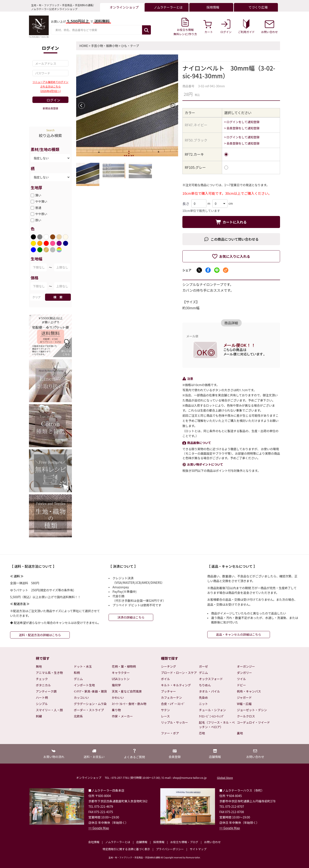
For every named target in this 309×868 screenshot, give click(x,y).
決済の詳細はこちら (131, 617)
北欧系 (78, 716)
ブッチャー (168, 691)
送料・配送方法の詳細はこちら (40, 635)
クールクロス (246, 716)
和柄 (77, 673)
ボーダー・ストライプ (89, 710)
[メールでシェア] (226, 270)
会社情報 (94, 842)
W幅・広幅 (244, 704)
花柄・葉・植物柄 (124, 666)
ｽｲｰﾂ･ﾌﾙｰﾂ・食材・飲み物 (129, 704)
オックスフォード (211, 679)
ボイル (165, 679)
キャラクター (121, 673)
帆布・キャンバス (249, 691)
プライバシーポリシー (170, 849)
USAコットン (121, 679)
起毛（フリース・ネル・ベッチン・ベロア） (217, 725)
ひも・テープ (130, 46)
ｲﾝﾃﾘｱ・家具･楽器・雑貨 (90, 691)
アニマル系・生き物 (49, 673)
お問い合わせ (212, 842)
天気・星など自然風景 (127, 691)
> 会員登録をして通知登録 (242, 128)
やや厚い (41, 214)
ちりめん (205, 685)
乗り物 (116, 710)
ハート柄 (42, 697)
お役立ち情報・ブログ (184, 842)
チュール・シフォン (212, 710)
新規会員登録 (50, 108)
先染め (203, 697)
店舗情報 (142, 842)
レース (165, 716)
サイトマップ (198, 849)
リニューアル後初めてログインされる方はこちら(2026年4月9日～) (50, 86)
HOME (84, 46)
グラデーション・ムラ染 (90, 704)
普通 (38, 208)
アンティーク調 (46, 691)
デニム (78, 679)
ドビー (241, 685)
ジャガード (244, 697)
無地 (39, 666)
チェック (42, 679)
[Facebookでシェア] (208, 270)
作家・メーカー (122, 716)
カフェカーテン (171, 697)
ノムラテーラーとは (118, 842)
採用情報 (159, 842)
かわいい (118, 697)
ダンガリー (244, 673)
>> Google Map (99, 828)
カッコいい (81, 697)
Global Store (225, 778)
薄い (38, 195)
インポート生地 (84, 685)
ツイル (241, 679)
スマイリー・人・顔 (49, 710)
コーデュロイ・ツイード (253, 722)
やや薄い (41, 201)
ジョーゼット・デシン (252, 710)
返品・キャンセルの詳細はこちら (239, 634)
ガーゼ (203, 666)
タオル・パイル (209, 691)
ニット (203, 704)
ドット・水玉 (83, 666)
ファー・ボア (170, 733)
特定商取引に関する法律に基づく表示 (126, 849)
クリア (36, 297)
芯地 (202, 733)
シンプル (42, 704)
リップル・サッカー (174, 722)
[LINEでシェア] (217, 270)
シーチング (168, 666)
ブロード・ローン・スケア (179, 673)
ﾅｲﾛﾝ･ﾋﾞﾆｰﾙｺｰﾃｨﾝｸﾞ (212, 716)
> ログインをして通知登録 (242, 122)
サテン (165, 710)
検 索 (58, 297)
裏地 (240, 733)
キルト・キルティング (176, 685)
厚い (38, 220)
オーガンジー (246, 666)
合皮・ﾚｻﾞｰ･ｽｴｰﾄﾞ (173, 704)
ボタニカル (43, 685)
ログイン (53, 100)
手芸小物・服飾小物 (105, 46)
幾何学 (116, 685)
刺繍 (39, 716)
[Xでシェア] (199, 270)
